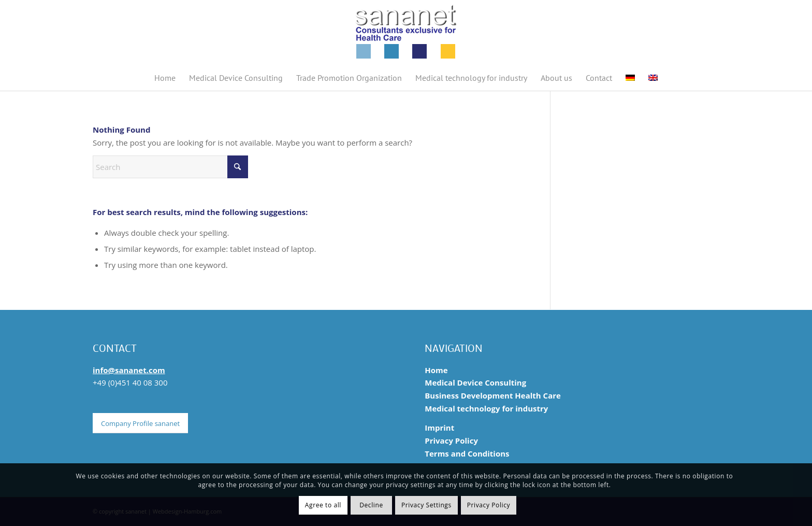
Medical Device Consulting (475, 382)
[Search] (170, 167)
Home (436, 370)
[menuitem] (165, 78)
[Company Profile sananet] (140, 423)
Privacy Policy (451, 440)
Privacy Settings (426, 505)
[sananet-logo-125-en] (406, 32)
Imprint (439, 428)
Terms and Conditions (467, 453)
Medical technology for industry (486, 408)
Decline (371, 505)
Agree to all (323, 505)
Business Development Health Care (493, 395)
